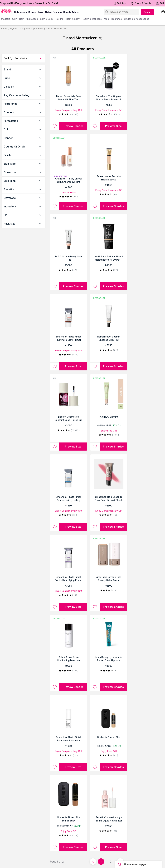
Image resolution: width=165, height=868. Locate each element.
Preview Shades (73, 126)
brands (32, 12)
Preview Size (113, 126)
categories (20, 12)
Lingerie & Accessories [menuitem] (137, 19)
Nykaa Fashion (53, 12)
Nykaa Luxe (17, 29)
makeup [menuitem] (6, 19)
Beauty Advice (71, 12)
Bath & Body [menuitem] (47, 19)
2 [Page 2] (111, 862)
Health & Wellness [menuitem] (92, 19)
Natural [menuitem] (60, 19)
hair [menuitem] (21, 19)
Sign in (147, 12)
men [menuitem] (106, 19)
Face (40, 29)
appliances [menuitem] (32, 19)
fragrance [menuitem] (116, 19)
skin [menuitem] (15, 19)
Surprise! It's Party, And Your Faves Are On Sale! (29, 3)
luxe (41, 12)
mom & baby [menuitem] (73, 19)
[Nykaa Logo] (7, 11)
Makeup (30, 29)
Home (4, 29)
